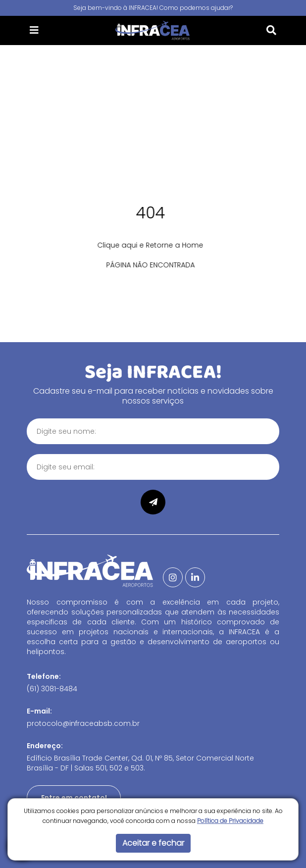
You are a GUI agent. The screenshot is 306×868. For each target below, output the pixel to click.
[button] (34, 30)
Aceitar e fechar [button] (153, 843)
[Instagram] (173, 577)
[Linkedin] (195, 577)
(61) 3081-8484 (52, 689)
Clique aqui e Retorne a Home (145, 245)
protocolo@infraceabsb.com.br (83, 723)
